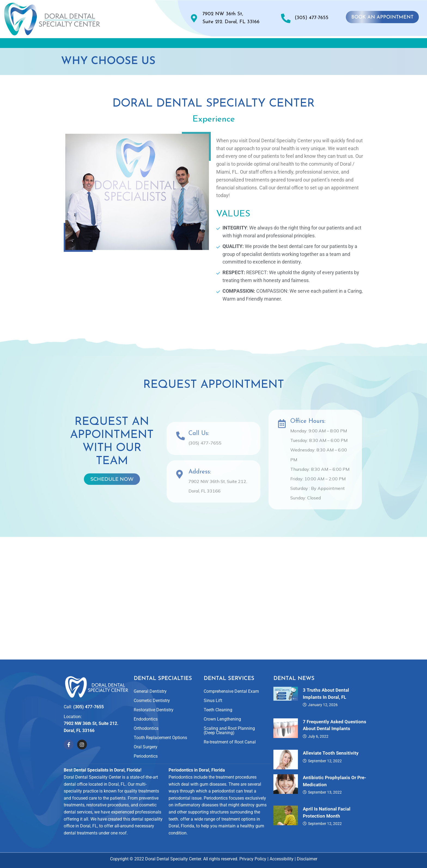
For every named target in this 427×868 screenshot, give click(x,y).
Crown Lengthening (222, 719)
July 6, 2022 (318, 736)
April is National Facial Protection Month (327, 812)
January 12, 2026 (323, 705)
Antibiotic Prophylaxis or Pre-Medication (335, 781)
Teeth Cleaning (218, 710)
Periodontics (146, 756)
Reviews (273, 44)
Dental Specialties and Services (162, 44)
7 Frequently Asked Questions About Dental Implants (335, 725)
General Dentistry (150, 691)
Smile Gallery (233, 44)
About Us (94, 44)
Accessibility (282, 859)
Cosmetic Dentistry (152, 701)
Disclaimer (307, 859)
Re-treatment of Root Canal (230, 742)
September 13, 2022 (325, 792)
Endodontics (146, 719)
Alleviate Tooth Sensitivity (331, 753)
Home (59, 44)
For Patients (315, 44)
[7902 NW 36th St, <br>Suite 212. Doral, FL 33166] (194, 18)
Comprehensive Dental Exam (231, 691)
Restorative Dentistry (154, 710)
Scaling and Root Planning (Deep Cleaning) (229, 731)
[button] (94, 44)
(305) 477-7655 (312, 18)
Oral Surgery (146, 747)
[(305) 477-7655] (286, 18)
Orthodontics (146, 728)
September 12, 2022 (325, 761)
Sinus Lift (213, 701)
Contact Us (361, 44)
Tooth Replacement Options (160, 738)
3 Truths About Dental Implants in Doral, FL (326, 694)
